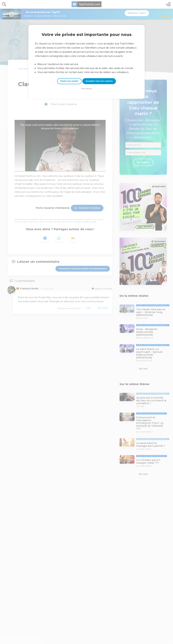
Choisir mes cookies (69, 81)
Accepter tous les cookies (99, 81)
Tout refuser (86, 89)
